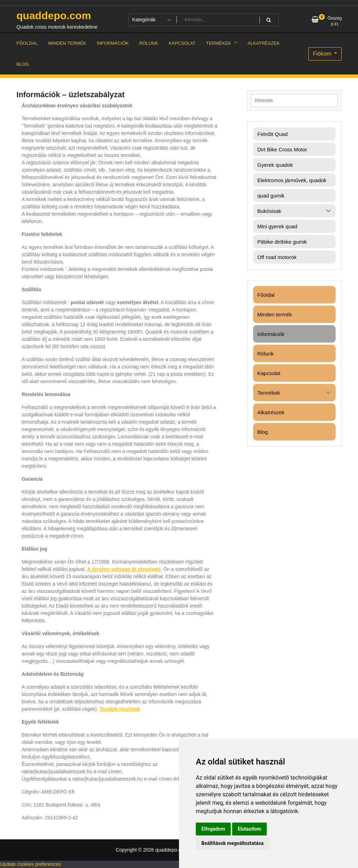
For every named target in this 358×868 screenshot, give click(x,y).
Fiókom (323, 54)
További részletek (120, 709)
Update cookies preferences (30, 864)
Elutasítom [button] (249, 829)
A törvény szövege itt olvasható (124, 569)
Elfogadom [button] (213, 829)
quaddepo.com (54, 16)
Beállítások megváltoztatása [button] (232, 843)
